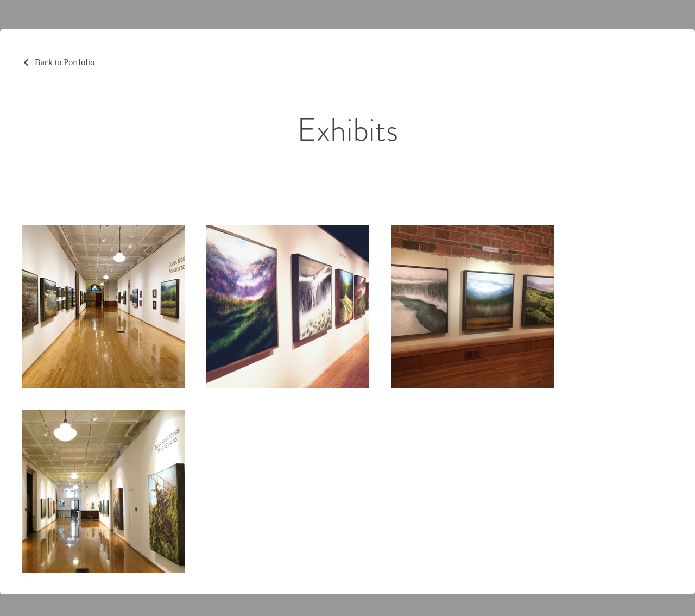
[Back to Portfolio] (58, 62)
